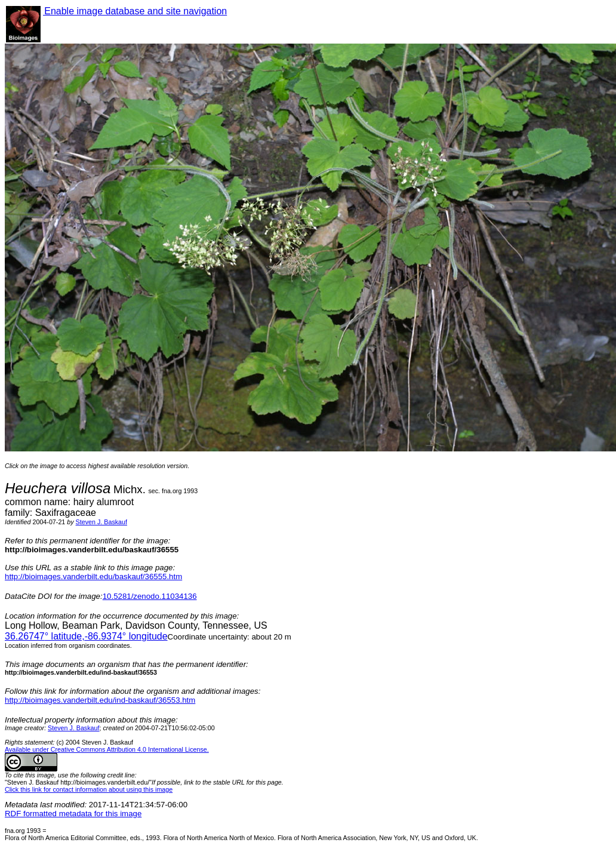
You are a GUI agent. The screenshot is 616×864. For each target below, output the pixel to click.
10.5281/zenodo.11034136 (150, 596)
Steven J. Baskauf (101, 522)
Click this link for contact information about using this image (89, 789)
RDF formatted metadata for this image (73, 814)
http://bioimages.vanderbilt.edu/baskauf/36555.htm (93, 576)
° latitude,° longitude (86, 636)
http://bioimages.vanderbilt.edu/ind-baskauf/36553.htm (100, 700)
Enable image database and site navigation (135, 11)
